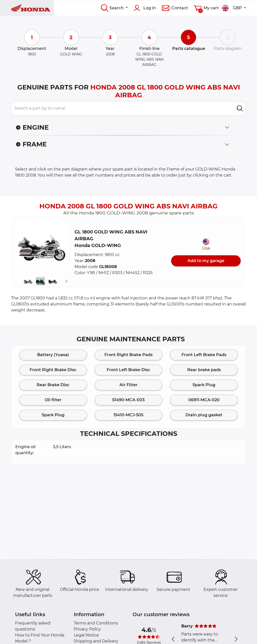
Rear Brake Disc (53, 385)
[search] (240, 108)
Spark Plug (204, 385)
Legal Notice (86, 635)
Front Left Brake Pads (204, 355)
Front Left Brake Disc (128, 370)
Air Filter (128, 385)
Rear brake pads (204, 370)
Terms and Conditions (96, 623)
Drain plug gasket (204, 415)
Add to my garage (206, 261)
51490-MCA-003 (128, 400)
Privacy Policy (87, 629)
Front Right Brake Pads (128, 355)
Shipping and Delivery (96, 641)
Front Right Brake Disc (53, 370)
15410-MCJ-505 (128, 415)
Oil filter (53, 400)
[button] (41, 247)
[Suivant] (66, 281)
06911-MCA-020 (204, 400)
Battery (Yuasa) (53, 355)
